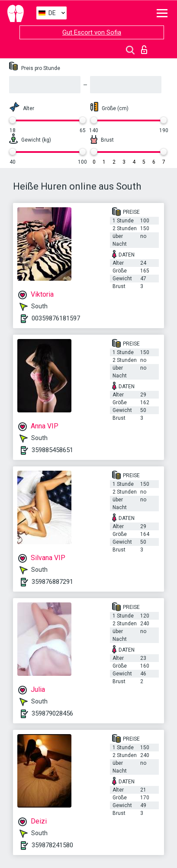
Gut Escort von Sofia (92, 32)
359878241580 (52, 845)
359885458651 (52, 450)
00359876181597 (56, 318)
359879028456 (52, 713)
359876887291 (52, 582)
